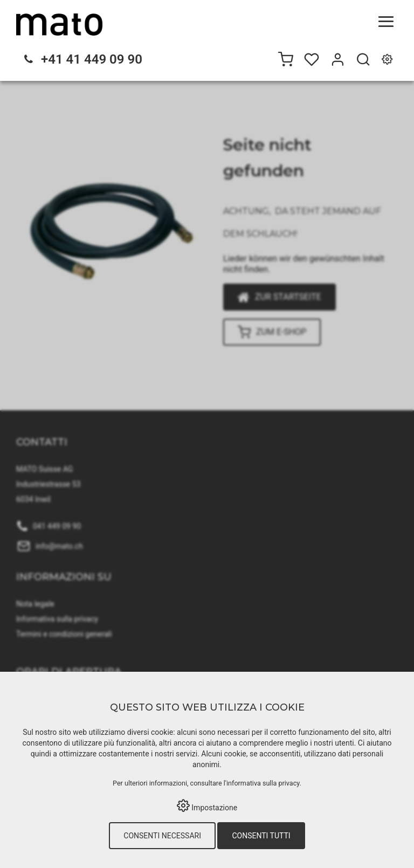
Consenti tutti (261, 836)
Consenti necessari (162, 836)
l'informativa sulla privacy (262, 783)
